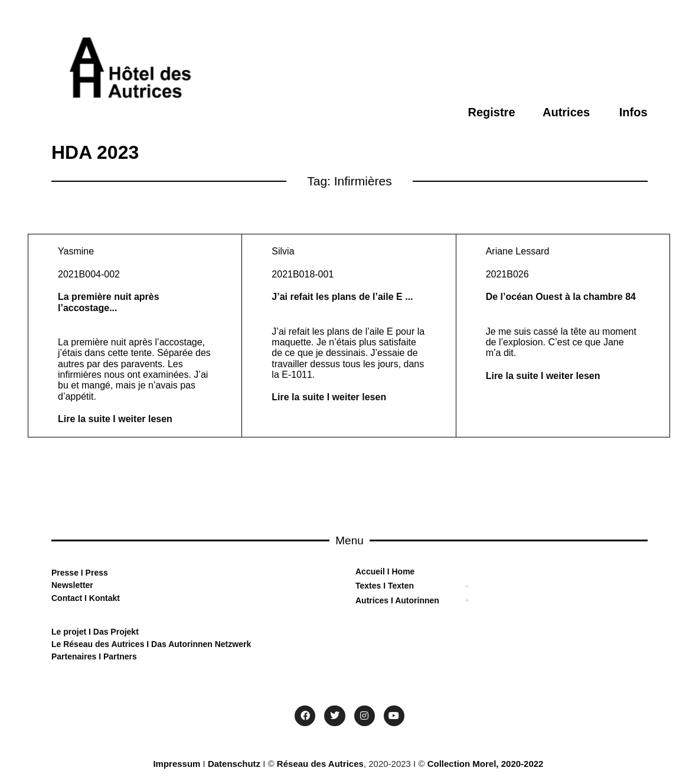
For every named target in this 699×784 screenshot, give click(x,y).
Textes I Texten (385, 586)
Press (96, 573)
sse (72, 573)
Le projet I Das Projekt (95, 632)
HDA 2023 (95, 152)
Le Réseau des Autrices (99, 644)
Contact (67, 598)
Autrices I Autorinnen (397, 600)
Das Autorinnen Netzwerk (200, 644)
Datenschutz (234, 764)
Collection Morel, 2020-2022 (486, 764)
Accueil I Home (385, 571)
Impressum (177, 764)
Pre (58, 573)
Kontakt (103, 598)
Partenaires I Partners (94, 656)
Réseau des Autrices (320, 764)
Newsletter (72, 585)
